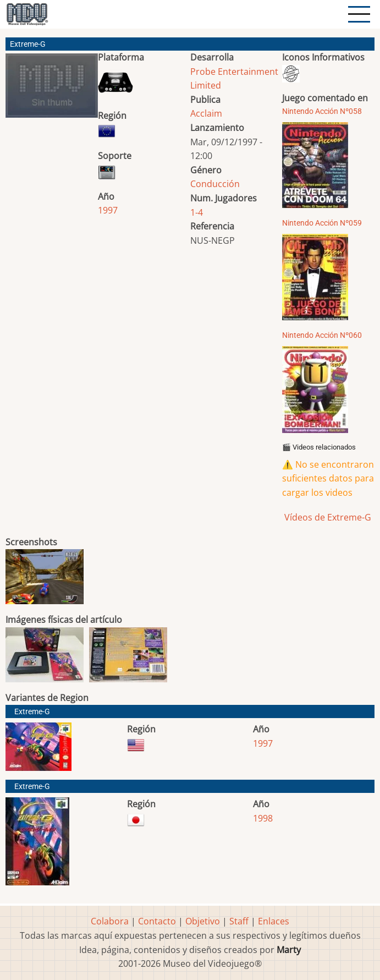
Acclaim (206, 113)
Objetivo (203, 921)
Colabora (110, 921)
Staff (239, 921)
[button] (52, 90)
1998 (263, 818)
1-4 (197, 212)
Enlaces (274, 921)
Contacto (157, 921)
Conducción (215, 184)
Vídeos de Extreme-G (327, 517)
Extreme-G (32, 712)
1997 (108, 210)
